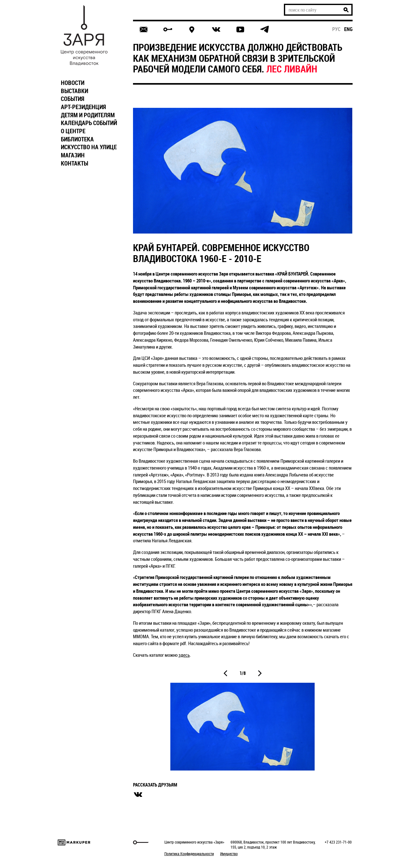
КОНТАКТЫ (75, 163)
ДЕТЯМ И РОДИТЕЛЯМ (88, 115)
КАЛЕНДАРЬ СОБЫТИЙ (89, 123)
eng (348, 29)
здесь (184, 655)
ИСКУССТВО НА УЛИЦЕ (89, 147)
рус (336, 29)
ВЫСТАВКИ (75, 91)
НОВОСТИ (73, 83)
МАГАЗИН (73, 155)
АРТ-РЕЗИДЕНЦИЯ (83, 107)
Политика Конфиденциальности (189, 854)
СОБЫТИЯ (73, 99)
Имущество (229, 854)
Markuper (74, 842)
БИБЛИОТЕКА (77, 139)
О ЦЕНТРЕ (73, 131)
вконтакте (138, 795)
